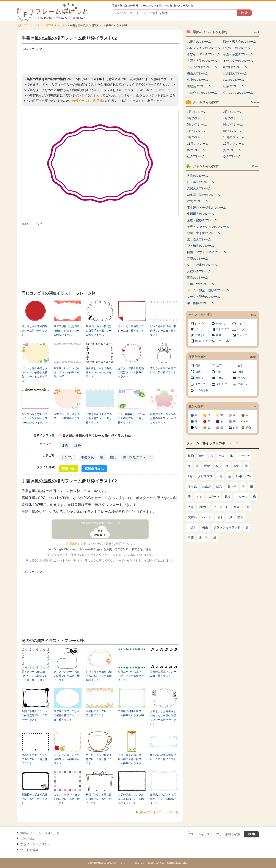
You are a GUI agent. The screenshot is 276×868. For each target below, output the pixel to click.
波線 (65, 446)
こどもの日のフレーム (202, 67)
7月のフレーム (197, 131)
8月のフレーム (233, 131)
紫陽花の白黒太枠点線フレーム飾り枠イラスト (34, 799)
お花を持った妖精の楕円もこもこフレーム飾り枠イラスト (99, 676)
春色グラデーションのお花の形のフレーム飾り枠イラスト (163, 418)
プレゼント (221, 507)
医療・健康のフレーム (202, 220)
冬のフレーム (232, 156)
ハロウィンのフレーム (202, 93)
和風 (218, 335)
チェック (242, 335)
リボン (220, 378)
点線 (221, 456)
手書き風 (87, 457)
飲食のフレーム (198, 201)
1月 (190, 476)
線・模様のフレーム (137, 457)
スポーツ (213, 497)
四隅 (198, 372)
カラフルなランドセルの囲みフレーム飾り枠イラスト (67, 799)
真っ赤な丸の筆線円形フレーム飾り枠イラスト (34, 331)
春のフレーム (196, 150)
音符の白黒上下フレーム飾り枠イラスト (163, 674)
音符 (219, 517)
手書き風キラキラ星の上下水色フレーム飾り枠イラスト (99, 418)
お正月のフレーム (199, 42)
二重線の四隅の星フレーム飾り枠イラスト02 (131, 713)
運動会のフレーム (199, 86)
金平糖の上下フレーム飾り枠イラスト (99, 713)
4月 (220, 476)
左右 (240, 366)
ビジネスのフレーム (201, 182)
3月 (226, 466)
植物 (191, 456)
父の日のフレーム (235, 73)
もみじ (192, 527)
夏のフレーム (232, 150)
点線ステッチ (203, 341)
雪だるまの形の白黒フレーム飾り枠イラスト (163, 370)
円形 (219, 372)
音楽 (237, 507)
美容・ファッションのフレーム (208, 227)
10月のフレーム (234, 137)
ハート (207, 517)
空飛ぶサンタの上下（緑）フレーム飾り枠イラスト (131, 676)
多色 (248, 428)
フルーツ (242, 497)
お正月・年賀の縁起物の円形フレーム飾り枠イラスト (131, 373)
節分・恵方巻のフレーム (240, 42)
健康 (191, 538)
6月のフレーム (233, 124)
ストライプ (222, 329)
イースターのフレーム (238, 61)
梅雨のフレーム (198, 73)
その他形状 (202, 390)
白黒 (236, 428)
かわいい (221, 324)
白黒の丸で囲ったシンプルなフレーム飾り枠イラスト (34, 759)
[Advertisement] (100, 61)
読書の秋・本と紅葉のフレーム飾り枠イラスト (67, 418)
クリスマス (205, 476)
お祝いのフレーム (199, 271)
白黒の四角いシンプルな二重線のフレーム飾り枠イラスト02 (131, 799)
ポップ (241, 324)
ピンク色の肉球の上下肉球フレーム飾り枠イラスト (163, 331)
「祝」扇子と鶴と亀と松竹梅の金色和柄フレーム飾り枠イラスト (131, 759)
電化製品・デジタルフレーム (207, 208)
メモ (199, 497)
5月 (230, 517)
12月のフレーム (234, 144)
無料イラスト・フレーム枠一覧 (159, 812)
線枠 (78, 446)
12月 (237, 466)
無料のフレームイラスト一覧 (40, 833)
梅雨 (205, 527)
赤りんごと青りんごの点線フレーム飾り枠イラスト (67, 759)
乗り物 (204, 538)
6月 (247, 507)
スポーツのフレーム (201, 284)
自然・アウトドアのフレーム (207, 252)
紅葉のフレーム (234, 86)
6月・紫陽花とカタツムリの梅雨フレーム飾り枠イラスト (132, 418)
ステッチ (244, 456)
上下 (219, 366)
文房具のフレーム (199, 188)
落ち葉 (192, 486)
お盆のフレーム (234, 80)
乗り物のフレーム (199, 239)
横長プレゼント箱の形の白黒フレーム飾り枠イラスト (99, 799)
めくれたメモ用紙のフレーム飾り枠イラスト (131, 328)
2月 (250, 476)
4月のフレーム (233, 118)
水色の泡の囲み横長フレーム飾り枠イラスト (163, 757)
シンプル (62, 25)
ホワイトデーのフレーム (204, 54)
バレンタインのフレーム (204, 48)
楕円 (113, 457)
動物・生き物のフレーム (204, 233)
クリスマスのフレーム (238, 93)
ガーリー (200, 329)
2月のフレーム (233, 112)
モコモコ (201, 384)
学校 (240, 517)
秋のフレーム (196, 156)
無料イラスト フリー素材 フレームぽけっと (136, 863)
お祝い (204, 507)
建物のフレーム (198, 277)
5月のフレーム (197, 124)
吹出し (199, 378)
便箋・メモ (244, 384)
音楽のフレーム (198, 259)
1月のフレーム (197, 112)
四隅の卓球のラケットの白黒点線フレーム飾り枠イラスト (34, 715)
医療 (191, 507)
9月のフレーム (197, 137)
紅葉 (219, 486)
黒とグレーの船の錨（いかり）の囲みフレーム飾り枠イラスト (34, 676)
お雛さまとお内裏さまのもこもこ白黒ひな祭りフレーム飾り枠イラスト (163, 718)
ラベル (241, 378)
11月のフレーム (198, 144)
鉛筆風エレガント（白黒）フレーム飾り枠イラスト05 (67, 373)
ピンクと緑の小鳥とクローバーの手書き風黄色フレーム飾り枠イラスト (34, 375)
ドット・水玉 (224, 341)
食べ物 (232, 486)
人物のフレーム (198, 176)
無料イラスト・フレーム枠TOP (35, 25)
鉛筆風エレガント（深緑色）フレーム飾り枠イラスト (163, 799)
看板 (227, 497)
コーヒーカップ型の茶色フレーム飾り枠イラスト (99, 759)
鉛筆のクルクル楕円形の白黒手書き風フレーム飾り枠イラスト (99, 331)
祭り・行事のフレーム (202, 265)
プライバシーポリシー (35, 844)
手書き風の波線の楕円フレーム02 (100, 523)
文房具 (192, 517)
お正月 (207, 486)
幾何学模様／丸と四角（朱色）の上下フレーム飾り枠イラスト (67, 331)
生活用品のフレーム (201, 214)
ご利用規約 (71, 544)
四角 (198, 366)
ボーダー (242, 329)
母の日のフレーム (235, 67)
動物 (207, 466)
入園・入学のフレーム (202, 61)
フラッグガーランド (227, 527)
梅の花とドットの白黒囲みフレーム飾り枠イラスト (99, 373)
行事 (239, 476)
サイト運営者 (29, 850)
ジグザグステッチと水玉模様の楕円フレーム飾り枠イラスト (67, 715)
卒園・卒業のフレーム (238, 54)
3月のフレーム (197, 118)
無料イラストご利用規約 (89, 101)
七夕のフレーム (198, 80)
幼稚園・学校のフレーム (204, 195)
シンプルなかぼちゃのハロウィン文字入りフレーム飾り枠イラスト (34, 418)
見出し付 (222, 384)
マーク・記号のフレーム (204, 297)
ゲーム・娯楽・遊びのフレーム (208, 290)
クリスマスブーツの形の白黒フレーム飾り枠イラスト (67, 676)
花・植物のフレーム (201, 246)
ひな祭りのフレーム (237, 48)
